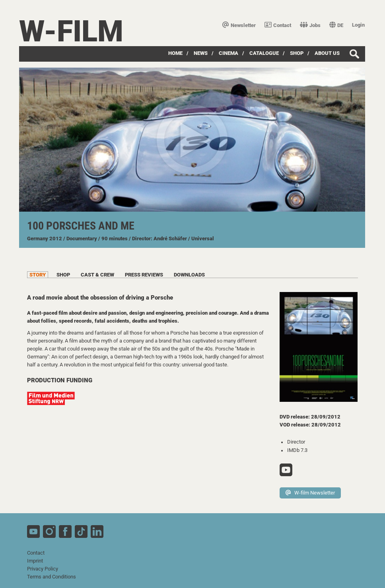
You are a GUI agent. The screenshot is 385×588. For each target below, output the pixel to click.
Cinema (228, 53)
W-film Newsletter (310, 493)
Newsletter (239, 25)
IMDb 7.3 (297, 450)
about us (327, 53)
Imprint (35, 561)
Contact (278, 25)
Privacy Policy (43, 569)
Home (175, 53)
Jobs (310, 25)
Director (296, 442)
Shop (297, 53)
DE (336, 25)
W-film (71, 31)
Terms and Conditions (52, 577)
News (201, 53)
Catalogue (264, 53)
